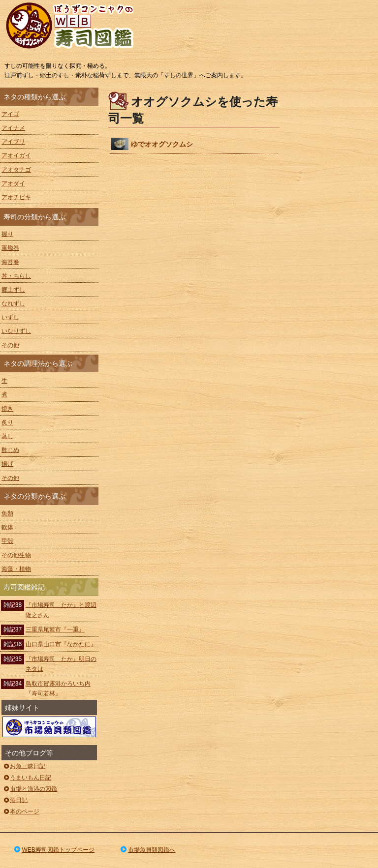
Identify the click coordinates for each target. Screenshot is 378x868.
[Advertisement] (334, 235)
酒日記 (15, 800)
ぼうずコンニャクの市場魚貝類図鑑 (49, 727)
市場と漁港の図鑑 (30, 789)
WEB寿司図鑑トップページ (54, 850)
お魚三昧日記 (24, 766)
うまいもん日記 (27, 778)
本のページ (21, 811)
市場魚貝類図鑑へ (147, 850)
